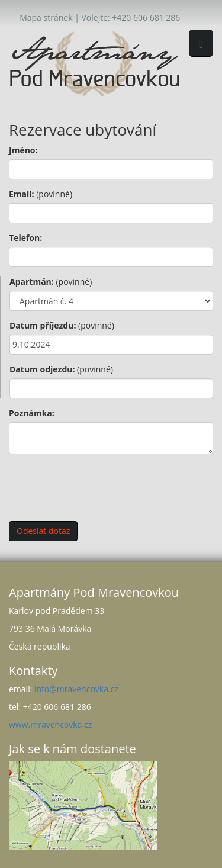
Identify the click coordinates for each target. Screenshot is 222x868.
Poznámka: (32, 413)
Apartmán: (51, 282)
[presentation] (99, 486)
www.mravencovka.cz (50, 724)
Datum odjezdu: (61, 369)
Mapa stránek (46, 17)
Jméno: (23, 150)
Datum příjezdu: (62, 325)
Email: (41, 194)
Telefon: (25, 238)
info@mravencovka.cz (76, 689)
